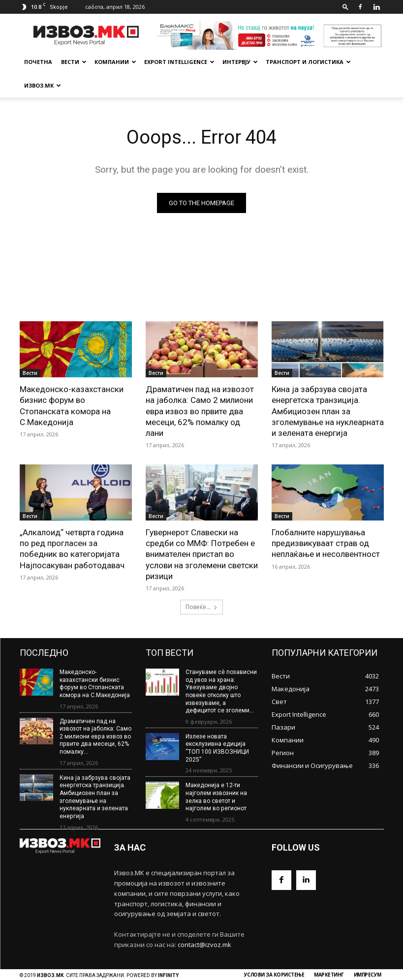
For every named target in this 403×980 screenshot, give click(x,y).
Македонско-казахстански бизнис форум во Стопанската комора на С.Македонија (72, 382)
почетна (38, 62)
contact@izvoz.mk (204, 920)
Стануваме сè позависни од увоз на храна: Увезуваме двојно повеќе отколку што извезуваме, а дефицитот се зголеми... (221, 667)
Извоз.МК (43, 85)
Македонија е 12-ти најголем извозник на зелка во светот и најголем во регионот (216, 773)
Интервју (240, 62)
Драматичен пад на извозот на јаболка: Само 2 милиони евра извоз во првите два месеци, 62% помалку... (95, 712)
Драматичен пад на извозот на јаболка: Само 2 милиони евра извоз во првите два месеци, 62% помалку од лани (200, 387)
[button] (345, 7)
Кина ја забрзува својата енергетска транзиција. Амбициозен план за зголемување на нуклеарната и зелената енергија (328, 387)
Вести (74, 62)
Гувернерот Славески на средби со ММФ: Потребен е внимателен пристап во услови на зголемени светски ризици (202, 530)
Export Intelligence (179, 62)
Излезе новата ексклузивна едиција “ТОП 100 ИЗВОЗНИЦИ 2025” (217, 724)
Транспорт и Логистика (308, 62)
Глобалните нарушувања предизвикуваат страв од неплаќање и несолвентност (326, 520)
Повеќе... (201, 583)
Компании (115, 62)
